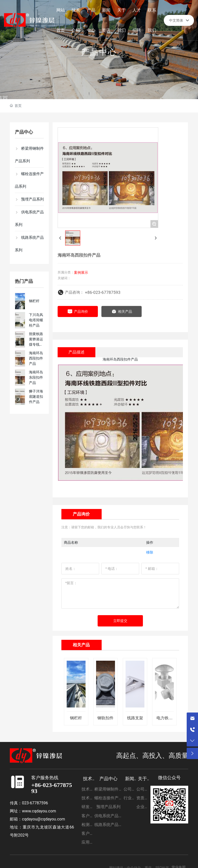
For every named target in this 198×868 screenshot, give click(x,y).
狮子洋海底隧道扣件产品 (36, 397)
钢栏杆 (34, 301)
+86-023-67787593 (103, 292)
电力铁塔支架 (165, 720)
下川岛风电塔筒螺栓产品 (36, 320)
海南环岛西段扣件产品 (36, 358)
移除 (150, 552)
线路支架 (135, 718)
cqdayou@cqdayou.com (43, 819)
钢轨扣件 (105, 718)
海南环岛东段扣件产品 (36, 377)
